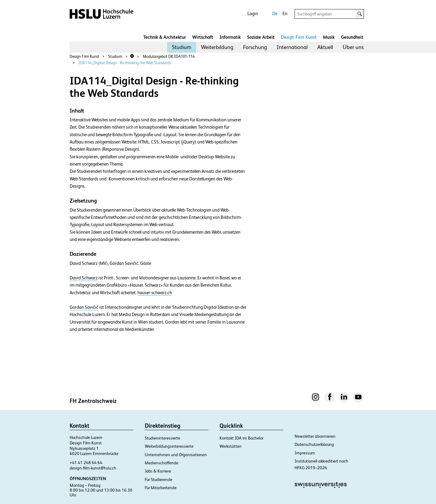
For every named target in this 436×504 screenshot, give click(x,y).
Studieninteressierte (162, 438)
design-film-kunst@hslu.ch (93, 468)
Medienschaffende (162, 463)
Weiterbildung (217, 47)
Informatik (230, 37)
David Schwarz (84, 278)
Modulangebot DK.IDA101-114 (169, 56)
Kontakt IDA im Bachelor (241, 438)
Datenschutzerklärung (314, 444)
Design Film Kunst (299, 37)
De (275, 13)
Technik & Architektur (165, 37)
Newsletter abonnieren (315, 436)
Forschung (255, 47)
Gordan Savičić (84, 307)
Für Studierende (159, 479)
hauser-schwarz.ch (155, 293)
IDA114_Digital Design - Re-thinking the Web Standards (125, 63)
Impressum (305, 453)
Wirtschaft (203, 37)
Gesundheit (352, 37)
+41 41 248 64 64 (86, 463)
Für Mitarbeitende (161, 488)
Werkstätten (231, 446)
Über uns (353, 47)
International (292, 47)
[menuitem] (182, 47)
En (285, 13)
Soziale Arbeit (261, 37)
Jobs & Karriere (158, 471)
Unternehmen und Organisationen (176, 455)
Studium (182, 47)
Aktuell (325, 47)
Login (253, 13)
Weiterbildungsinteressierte (169, 446)
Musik (329, 37)
